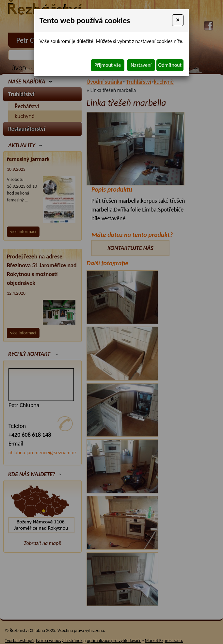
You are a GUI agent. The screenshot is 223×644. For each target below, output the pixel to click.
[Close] (178, 20)
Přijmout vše (108, 65)
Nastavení (141, 65)
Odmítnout (170, 65)
